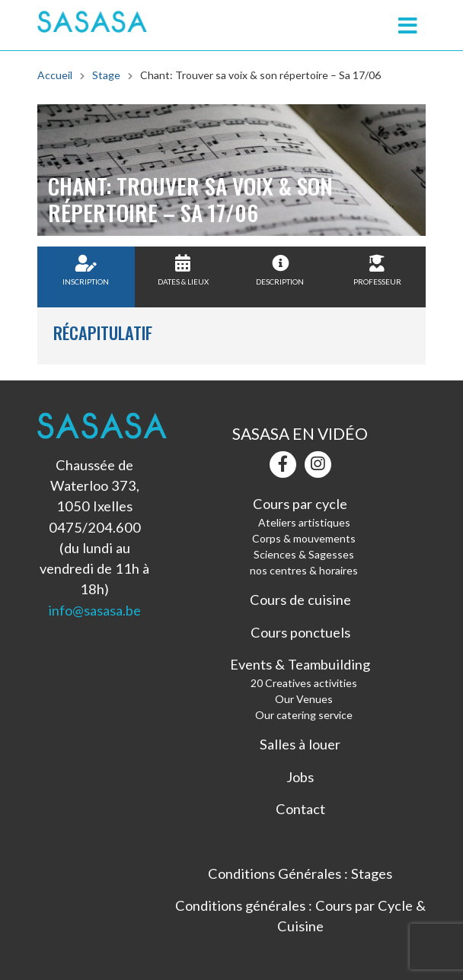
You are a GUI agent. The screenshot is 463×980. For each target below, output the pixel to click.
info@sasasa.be (94, 610)
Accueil (55, 75)
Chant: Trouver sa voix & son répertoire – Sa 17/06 (260, 75)
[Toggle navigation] (407, 25)
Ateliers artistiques (304, 522)
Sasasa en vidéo (300, 433)
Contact (300, 809)
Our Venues (304, 699)
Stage (106, 75)
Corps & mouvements (304, 538)
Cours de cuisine (300, 600)
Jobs (300, 777)
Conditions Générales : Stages (300, 873)
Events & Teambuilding (300, 664)
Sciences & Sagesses (304, 554)
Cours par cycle (300, 504)
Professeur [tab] (377, 270)
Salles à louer (300, 744)
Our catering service (304, 715)
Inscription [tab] (86, 270)
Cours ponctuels (300, 632)
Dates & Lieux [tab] (183, 270)
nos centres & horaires (304, 570)
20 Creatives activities (304, 683)
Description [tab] (280, 270)
